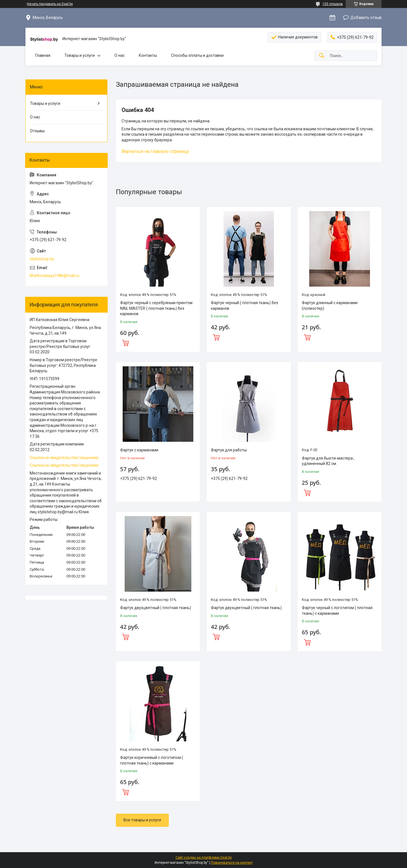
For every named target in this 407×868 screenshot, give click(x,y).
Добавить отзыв (366, 18)
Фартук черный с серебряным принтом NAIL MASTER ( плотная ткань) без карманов (156, 308)
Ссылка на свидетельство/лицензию (64, 458)
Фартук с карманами (139, 450)
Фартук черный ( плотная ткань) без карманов (244, 306)
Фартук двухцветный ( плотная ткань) (156, 608)
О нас (120, 55)
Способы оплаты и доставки (197, 55)
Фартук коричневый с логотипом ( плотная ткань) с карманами (152, 760)
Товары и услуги (80, 55)
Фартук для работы (229, 450)
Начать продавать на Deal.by (50, 4)
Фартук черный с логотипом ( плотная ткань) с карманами (337, 611)
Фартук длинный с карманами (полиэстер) (330, 306)
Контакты (148, 55)
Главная (43, 55)
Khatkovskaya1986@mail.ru (55, 276)
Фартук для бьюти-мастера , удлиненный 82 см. (328, 461)
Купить (158, 342)
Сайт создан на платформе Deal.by (204, 858)
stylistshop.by (42, 259)
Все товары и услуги (142, 820)
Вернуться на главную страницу (155, 151)
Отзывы (37, 131)
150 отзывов (333, 4)
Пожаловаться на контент (232, 863)
